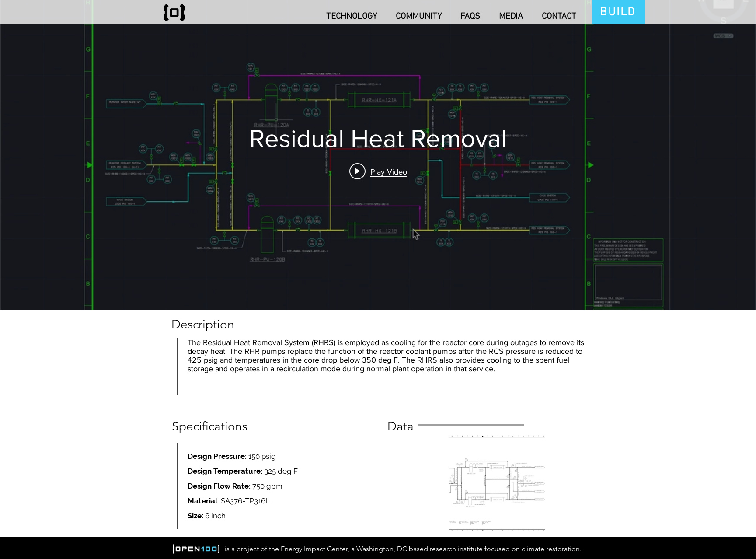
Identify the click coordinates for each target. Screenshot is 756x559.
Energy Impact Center (314, 549)
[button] (348, 13)
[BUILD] (619, 12)
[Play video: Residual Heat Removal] (378, 171)
